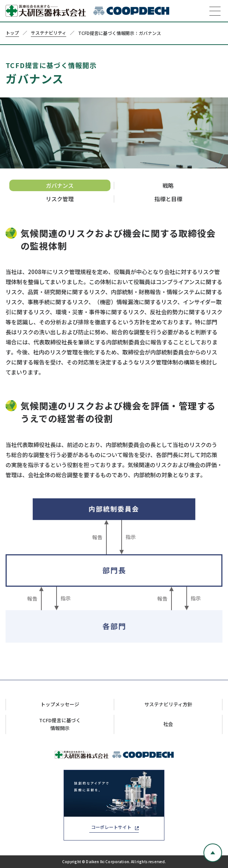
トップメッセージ (60, 704)
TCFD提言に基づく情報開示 (60, 724)
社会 (168, 724)
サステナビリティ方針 (168, 704)
